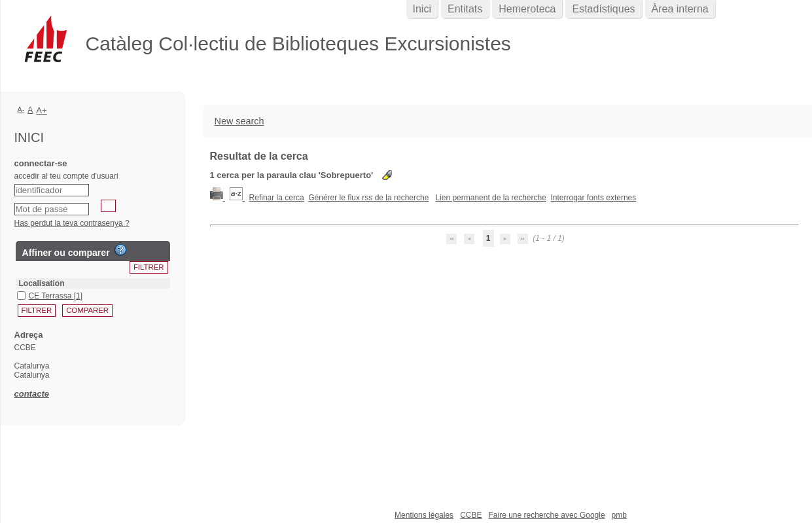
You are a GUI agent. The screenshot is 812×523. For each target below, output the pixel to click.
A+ (42, 110)
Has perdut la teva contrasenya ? (72, 223)
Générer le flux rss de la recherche (368, 198)
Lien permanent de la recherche (490, 198)
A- (21, 109)
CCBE (471, 515)
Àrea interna (680, 9)
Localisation (42, 283)
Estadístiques (603, 9)
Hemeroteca (527, 9)
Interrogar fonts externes (594, 198)
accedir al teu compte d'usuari (66, 176)
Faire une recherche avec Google (546, 515)
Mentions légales (424, 515)
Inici (422, 9)
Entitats (465, 9)
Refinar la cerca (277, 198)
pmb (619, 515)
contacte (32, 394)
